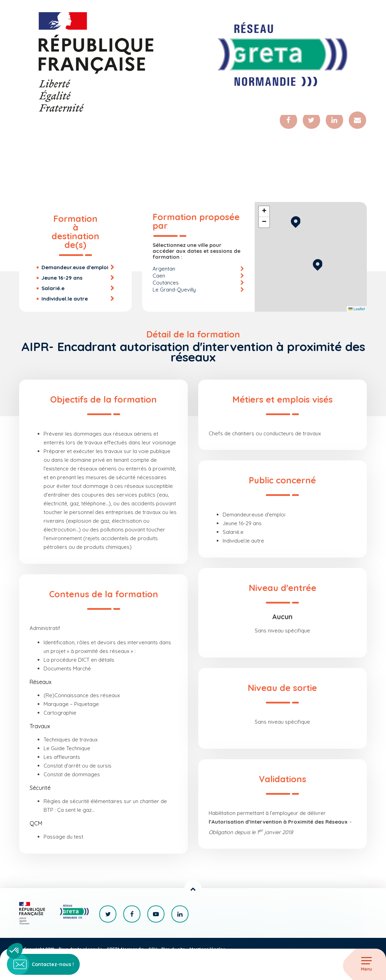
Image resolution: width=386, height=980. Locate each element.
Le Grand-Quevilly (174, 290)
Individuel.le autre (65, 299)
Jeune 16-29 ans (62, 278)
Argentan (164, 269)
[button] (318, 264)
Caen (159, 276)
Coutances (166, 283)
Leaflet (357, 309)
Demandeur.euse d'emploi (75, 267)
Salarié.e (53, 288)
